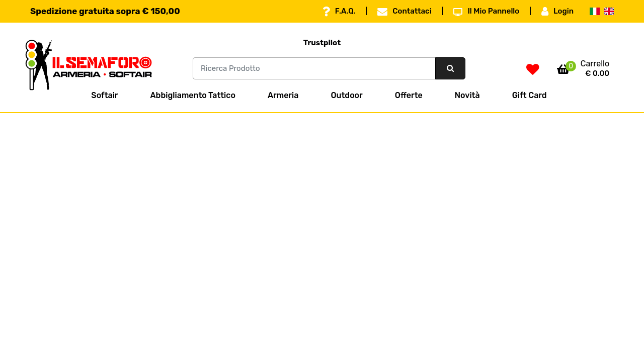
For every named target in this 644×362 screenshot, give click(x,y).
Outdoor (346, 95)
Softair (104, 95)
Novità (467, 95)
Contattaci (404, 12)
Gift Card (530, 95)
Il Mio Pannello (486, 12)
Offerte (409, 95)
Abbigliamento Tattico (193, 95)
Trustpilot (322, 43)
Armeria (283, 95)
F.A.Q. (339, 12)
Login (557, 12)
